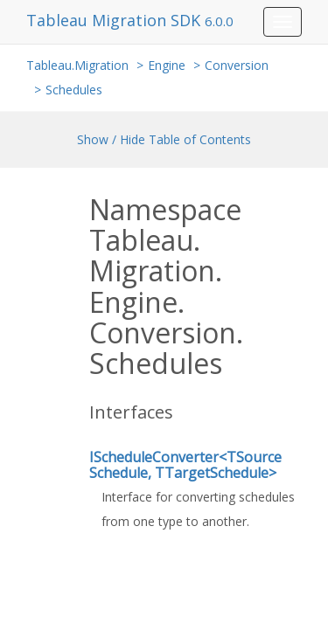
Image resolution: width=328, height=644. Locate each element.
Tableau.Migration (77, 65)
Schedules (74, 90)
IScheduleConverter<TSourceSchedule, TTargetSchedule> (185, 465)
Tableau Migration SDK (115, 20)
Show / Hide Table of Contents (164, 139)
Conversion (237, 65)
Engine (167, 65)
